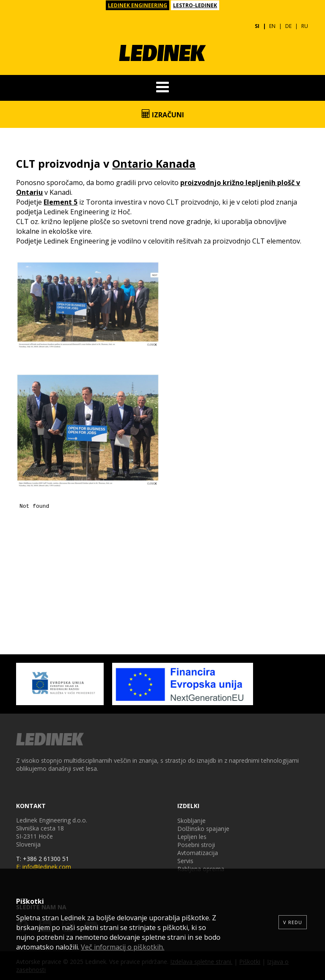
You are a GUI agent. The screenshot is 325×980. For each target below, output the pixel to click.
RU (305, 26)
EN (272, 26)
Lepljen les (192, 837)
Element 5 (61, 202)
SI (257, 26)
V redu (293, 922)
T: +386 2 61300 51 (43, 859)
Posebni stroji (196, 845)
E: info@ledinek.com (44, 867)
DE (288, 26)
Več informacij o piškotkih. (123, 947)
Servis (185, 861)
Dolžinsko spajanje (203, 829)
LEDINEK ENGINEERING (138, 5)
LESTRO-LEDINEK (195, 5)
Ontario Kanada (154, 163)
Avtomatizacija (198, 853)
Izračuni (163, 114)
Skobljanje (191, 821)
